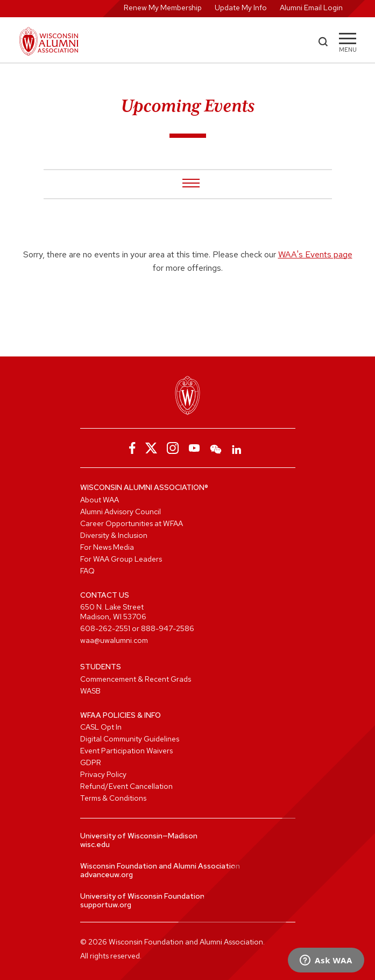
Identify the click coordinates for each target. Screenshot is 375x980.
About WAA (100, 500)
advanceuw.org (107, 874)
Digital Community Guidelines (130, 739)
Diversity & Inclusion (114, 535)
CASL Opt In (101, 727)
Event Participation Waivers (126, 751)
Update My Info (241, 8)
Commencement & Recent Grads (136, 679)
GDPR (91, 762)
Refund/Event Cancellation (126, 786)
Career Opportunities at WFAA (132, 523)
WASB (90, 691)
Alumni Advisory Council (121, 512)
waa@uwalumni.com (114, 640)
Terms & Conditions (113, 798)
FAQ (87, 571)
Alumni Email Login (311, 8)
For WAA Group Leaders (121, 559)
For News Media (107, 547)
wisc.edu (95, 844)
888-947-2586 (168, 628)
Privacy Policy (103, 774)
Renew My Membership (163, 8)
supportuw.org (106, 905)
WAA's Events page (315, 254)
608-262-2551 (105, 628)
